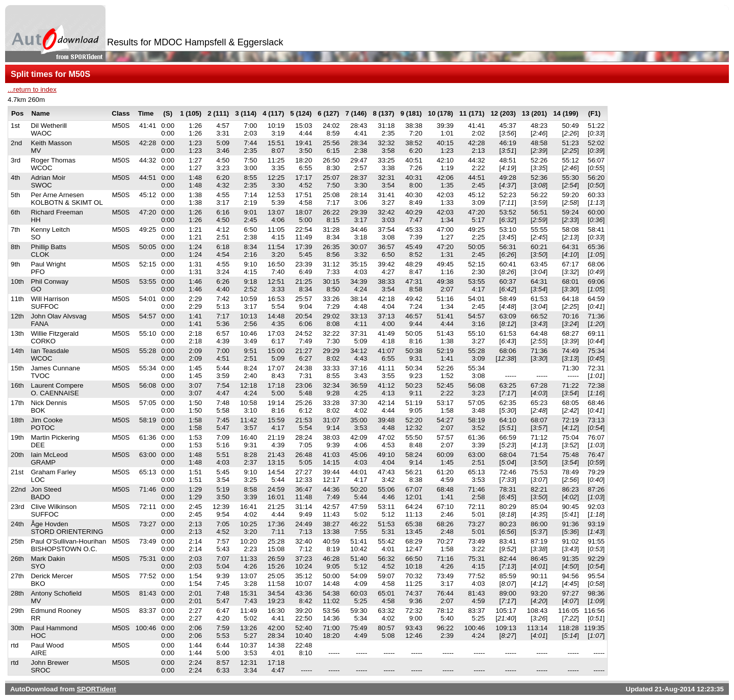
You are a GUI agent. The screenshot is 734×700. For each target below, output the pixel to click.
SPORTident (96, 689)
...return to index (32, 89)
